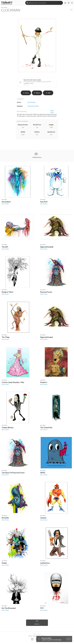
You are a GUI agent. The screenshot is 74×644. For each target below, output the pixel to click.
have (26, 93)
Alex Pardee (5, 204)
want (37, 93)
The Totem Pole (46, 427)
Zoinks (4, 563)
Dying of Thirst (7, 292)
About (30, 636)
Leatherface (45, 563)
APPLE (43, 473)
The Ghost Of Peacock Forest (13, 473)
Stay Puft (44, 202)
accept (69, 639)
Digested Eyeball (47, 247)
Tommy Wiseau (8, 427)
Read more (52, 112)
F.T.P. (42, 608)
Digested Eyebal (47, 337)
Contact (35, 636)
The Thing (6, 337)
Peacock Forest (46, 292)
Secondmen (6, 202)
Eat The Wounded (9, 608)
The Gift (5, 247)
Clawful (43, 518)
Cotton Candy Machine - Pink (13, 382)
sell (48, 93)
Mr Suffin (5, 518)
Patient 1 (44, 382)
